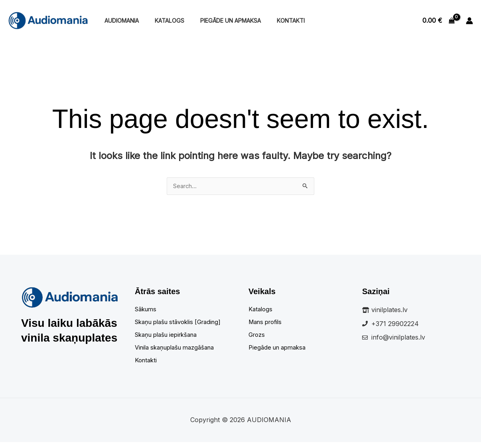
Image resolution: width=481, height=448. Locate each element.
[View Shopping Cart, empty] (438, 21)
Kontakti (275, 21)
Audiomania (119, 21)
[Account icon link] (469, 21)
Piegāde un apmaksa (219, 21)
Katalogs (163, 21)
